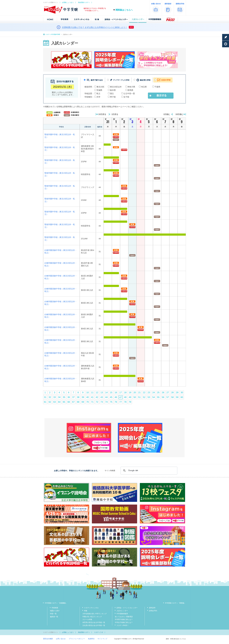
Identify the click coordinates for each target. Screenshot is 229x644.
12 (97, 393)
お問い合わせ (61, 639)
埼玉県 (144, 87)
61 (45, 402)
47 (121, 397)
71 (92, 402)
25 (158, 393)
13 (102, 393)
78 (125, 402)
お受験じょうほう (68, 2)
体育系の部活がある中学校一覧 (94, 622)
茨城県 (99, 90)
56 (163, 397)
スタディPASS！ (123, 625)
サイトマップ (102, 639)
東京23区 (100, 87)
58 (172, 397)
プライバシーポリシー (77, 639)
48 (125, 397)
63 (55, 402)
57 (168, 397)
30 (182, 393)
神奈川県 (131, 87)
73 (102, 402)
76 (116, 402)
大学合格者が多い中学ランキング (95, 614)
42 (97, 397)
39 (83, 397)
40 (88, 397)
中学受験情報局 (122, 614)
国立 (112, 94)
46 (116, 397)
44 (106, 397)
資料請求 (152, 608)
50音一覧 (53, 614)
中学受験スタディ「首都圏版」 (56, 603)
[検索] (149, 471)
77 (121, 402)
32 (50, 397)
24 (154, 393)
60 (182, 397)
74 (106, 402)
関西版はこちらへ (124, 10)
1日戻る (115, 114)
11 (92, 393)
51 (139, 397)
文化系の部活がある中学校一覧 (94, 625)
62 (50, 402)
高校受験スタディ (84, 2)
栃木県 (113, 90)
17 (121, 393)
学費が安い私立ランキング (92, 617)
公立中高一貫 (129, 94)
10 (88, 393)
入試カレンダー (122, 611)
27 (168, 393)
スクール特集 (87, 619)
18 (125, 393)
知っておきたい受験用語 (124, 617)
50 (135, 397)
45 (111, 397)
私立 (98, 94)
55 (158, 397)
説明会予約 (153, 611)
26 (163, 393)
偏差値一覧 (54, 617)
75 (111, 402)
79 (130, 402)
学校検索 (55, 608)
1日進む (167, 114)
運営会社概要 (48, 639)
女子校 (126, 97)
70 (88, 402)
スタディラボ (99, 632)
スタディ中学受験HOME (53, 34)
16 (116, 393)
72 (97, 402)
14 (106, 393)
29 (177, 393)
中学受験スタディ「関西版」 (175, 603)
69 (83, 402)
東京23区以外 (116, 87)
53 (149, 397)
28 (172, 393)
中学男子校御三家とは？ (124, 619)
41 (92, 397)
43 (102, 397)
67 (73, 402)
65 (64, 402)
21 (139, 393)
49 (130, 397)
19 (130, 393)
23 (149, 393)
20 (135, 393)
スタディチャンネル (91, 608)
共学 (98, 97)
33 (55, 397)
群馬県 (130, 90)
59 (177, 397)
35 (64, 397)
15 (111, 393)
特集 (86, 611)
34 (59, 397)
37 (73, 397)
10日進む (179, 114)
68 (78, 402)
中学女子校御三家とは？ (124, 622)
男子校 (113, 97)
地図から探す (55, 611)
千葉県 (157, 87)
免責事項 (91, 639)
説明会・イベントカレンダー (127, 608)
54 (154, 397)
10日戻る (102, 114)
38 (78, 397)
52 (144, 397)
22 (144, 393)
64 (59, 402)
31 (45, 397)
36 (69, 397)
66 (69, 402)
